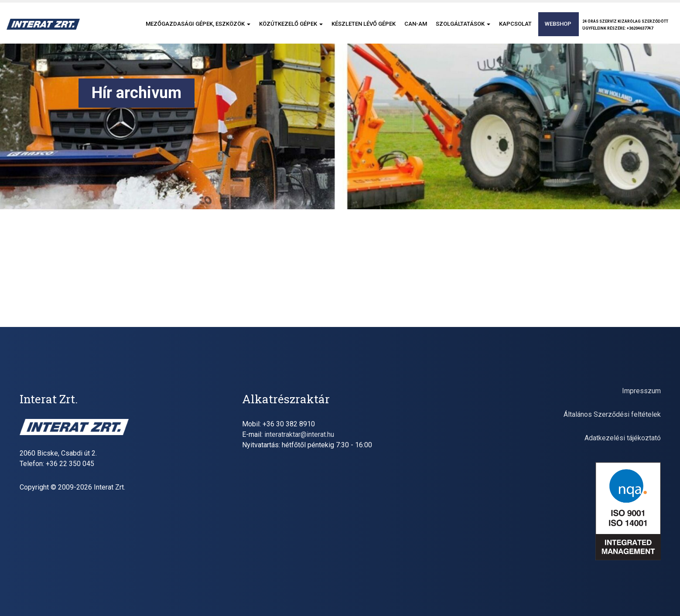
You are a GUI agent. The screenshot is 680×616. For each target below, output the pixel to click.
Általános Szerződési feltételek (612, 414)
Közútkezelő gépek (291, 24)
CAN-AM (416, 24)
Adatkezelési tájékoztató (623, 438)
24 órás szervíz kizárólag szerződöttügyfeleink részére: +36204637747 (625, 25)
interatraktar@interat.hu (299, 434)
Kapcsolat (515, 24)
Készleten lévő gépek (364, 24)
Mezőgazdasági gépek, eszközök (198, 24)
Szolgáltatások (463, 24)
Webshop (558, 24)
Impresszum (641, 391)
